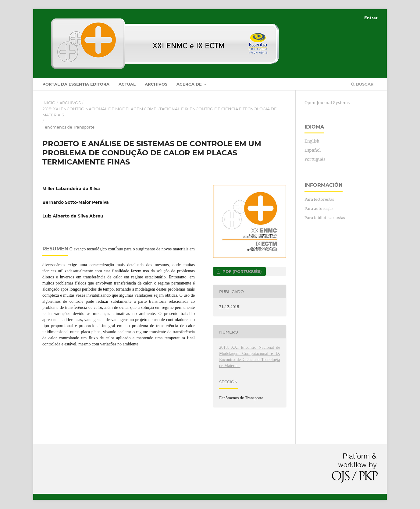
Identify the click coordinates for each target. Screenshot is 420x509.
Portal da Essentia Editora (76, 84)
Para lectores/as (319, 199)
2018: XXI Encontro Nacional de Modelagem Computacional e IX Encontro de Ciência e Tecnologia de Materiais (160, 112)
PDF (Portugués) (242, 271)
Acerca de (190, 84)
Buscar (362, 84)
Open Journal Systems (327, 103)
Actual (127, 84)
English (312, 141)
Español (313, 150)
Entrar (371, 18)
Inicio (49, 103)
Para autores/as (319, 208)
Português (315, 159)
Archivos (156, 84)
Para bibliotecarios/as (325, 217)
